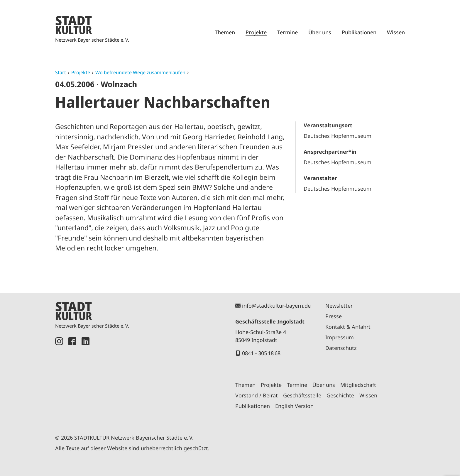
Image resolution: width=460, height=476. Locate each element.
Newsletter (339, 306)
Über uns (320, 32)
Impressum (340, 337)
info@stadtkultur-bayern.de (276, 306)
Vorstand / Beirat (257, 395)
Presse (334, 316)
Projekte (256, 32)
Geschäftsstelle (302, 395)
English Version (294, 406)
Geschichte (340, 395)
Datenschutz (341, 348)
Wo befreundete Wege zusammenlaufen (140, 72)
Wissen (396, 32)
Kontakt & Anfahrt (348, 327)
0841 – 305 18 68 (261, 353)
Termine (287, 32)
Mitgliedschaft (358, 385)
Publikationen (359, 32)
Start (61, 72)
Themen (225, 32)
